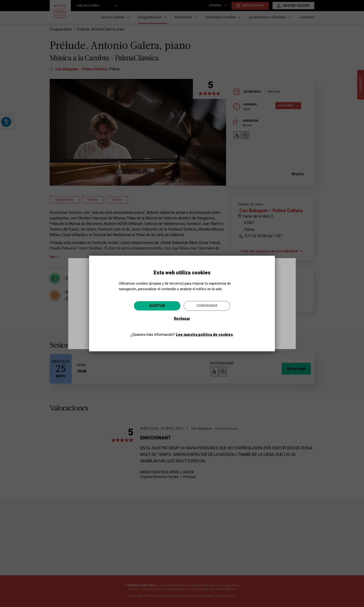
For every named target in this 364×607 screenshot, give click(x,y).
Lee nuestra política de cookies (204, 334)
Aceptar (157, 305)
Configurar (207, 305)
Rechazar (182, 318)
